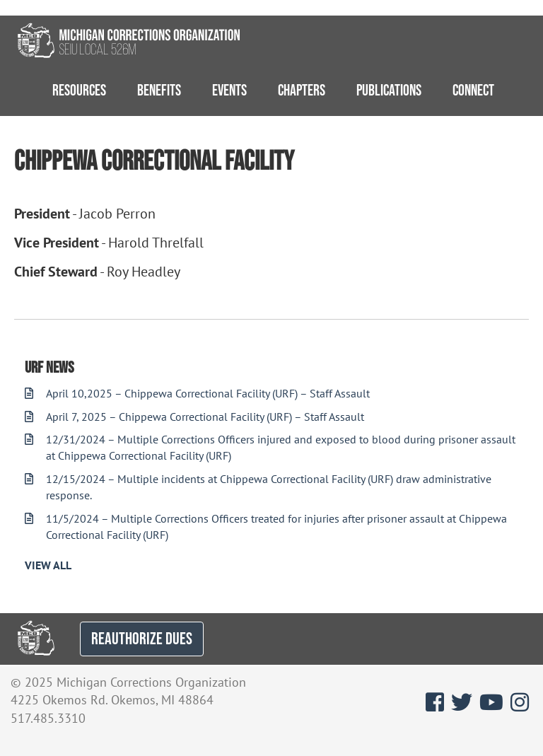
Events (229, 90)
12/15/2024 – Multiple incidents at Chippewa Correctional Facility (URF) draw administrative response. (258, 487)
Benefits (159, 90)
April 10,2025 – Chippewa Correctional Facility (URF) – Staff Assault (197, 393)
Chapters (302, 90)
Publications (389, 90)
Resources (79, 90)
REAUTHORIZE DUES (142, 638)
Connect (473, 90)
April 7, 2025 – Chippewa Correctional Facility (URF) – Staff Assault (194, 417)
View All (48, 565)
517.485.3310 (48, 718)
